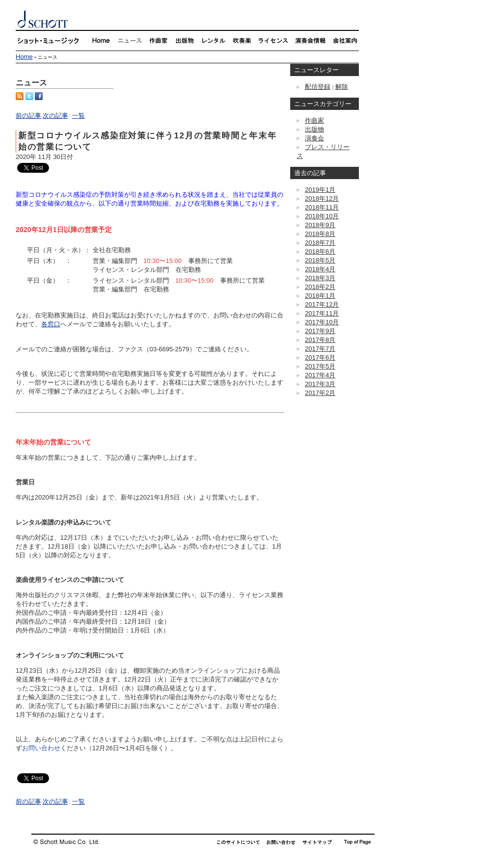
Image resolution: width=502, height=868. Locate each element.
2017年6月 (320, 357)
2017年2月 (320, 393)
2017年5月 (320, 366)
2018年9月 (320, 225)
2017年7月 (320, 349)
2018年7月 (320, 243)
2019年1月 (320, 190)
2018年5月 (320, 260)
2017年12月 (322, 304)
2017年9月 (320, 331)
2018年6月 (320, 251)
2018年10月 (322, 216)
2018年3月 (320, 278)
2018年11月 (322, 207)
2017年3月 (320, 384)
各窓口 (51, 324)
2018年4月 (320, 269)
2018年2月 (320, 287)
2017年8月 (320, 340)
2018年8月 (320, 234)
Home (24, 57)
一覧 (78, 116)
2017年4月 (320, 375)
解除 (342, 87)
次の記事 (55, 116)
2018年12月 (322, 198)
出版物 (314, 129)
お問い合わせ (41, 748)
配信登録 (318, 87)
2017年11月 (322, 313)
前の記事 (28, 116)
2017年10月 (322, 322)
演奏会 (314, 138)
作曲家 (314, 120)
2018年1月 (320, 296)
